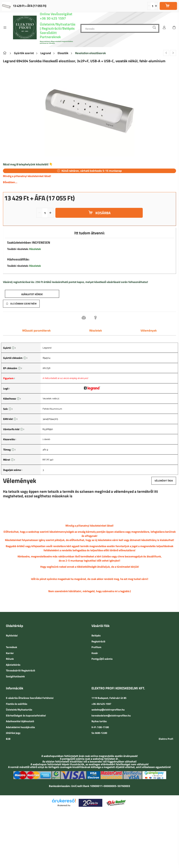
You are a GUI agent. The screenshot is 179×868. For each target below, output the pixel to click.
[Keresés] (120, 28)
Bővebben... (10, 182)
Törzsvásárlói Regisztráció (21, 670)
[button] (32, 294)
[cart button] (174, 27)
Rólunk (10, 659)
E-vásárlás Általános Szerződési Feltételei (30, 698)
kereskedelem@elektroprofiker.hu (111, 715)
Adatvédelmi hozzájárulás (20, 727)
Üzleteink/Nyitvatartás (58, 24)
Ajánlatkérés (13, 665)
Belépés (96, 635)
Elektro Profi (166, 739)
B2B (8, 739)
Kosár (95, 653)
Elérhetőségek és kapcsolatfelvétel (26, 715)
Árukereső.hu (64, 805)
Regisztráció (98, 641)
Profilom (96, 647)
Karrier (10, 653)
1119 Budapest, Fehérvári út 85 (109, 698)
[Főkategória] (5, 53)
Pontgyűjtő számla (102, 659)
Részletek (35, 249)
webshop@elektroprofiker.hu (108, 710)
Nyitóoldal (12, 635)
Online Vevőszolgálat (56, 14)
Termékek (12, 647)
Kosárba (103, 213)
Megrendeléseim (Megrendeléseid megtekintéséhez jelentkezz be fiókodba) (56, 42)
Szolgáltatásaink (15, 676)
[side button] (5, 27)
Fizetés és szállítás (17, 704)
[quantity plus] (156, 6)
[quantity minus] (149, 6)
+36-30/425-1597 (101, 704)
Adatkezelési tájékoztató (20, 721)
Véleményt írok (164, 481)
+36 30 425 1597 (53, 18)
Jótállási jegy (13, 733)
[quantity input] (153, 6)
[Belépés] (164, 27)
